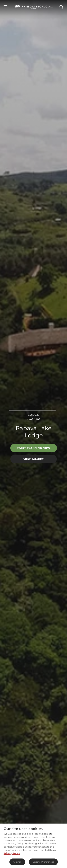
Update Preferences (43, 862)
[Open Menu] (5, 7)
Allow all (17, 862)
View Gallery (34, 459)
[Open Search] (61, 7)
